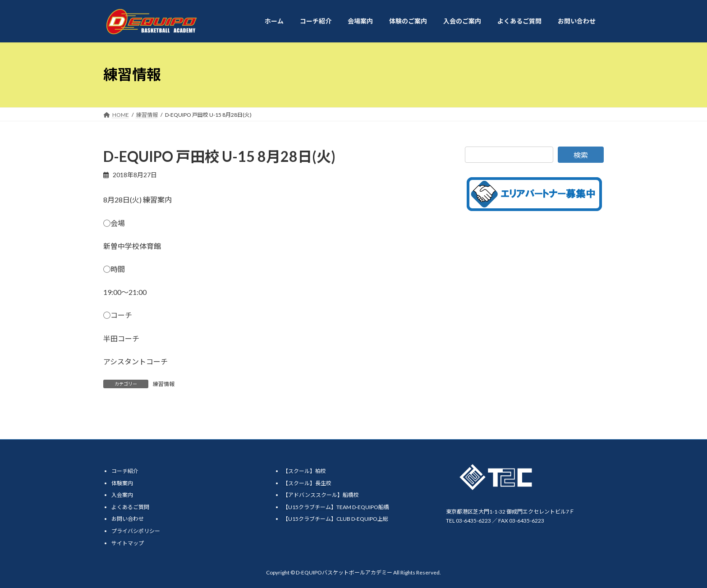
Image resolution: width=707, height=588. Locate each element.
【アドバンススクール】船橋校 (321, 495)
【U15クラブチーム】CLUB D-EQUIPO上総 (335, 519)
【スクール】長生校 (307, 483)
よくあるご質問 (130, 507)
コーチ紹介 (125, 471)
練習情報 (164, 384)
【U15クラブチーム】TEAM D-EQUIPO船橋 (336, 507)
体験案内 (122, 483)
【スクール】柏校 (304, 471)
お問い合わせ (128, 519)
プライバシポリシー (136, 531)
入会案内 (122, 495)
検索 (581, 155)
